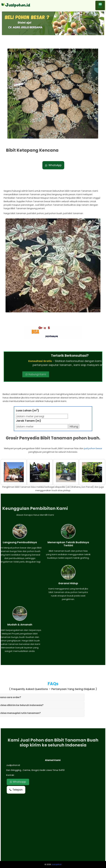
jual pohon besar (93, 448)
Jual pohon (56, 864)
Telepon (16, 790)
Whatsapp (18, 782)
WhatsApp (53, 165)
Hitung (74, 426)
